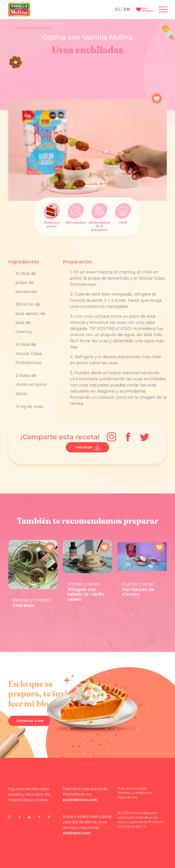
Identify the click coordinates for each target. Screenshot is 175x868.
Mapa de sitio (127, 797)
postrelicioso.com (80, 800)
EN (127, 9)
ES (117, 9)
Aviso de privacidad (132, 788)
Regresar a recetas (32, 28)
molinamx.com (77, 833)
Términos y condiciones (135, 793)
